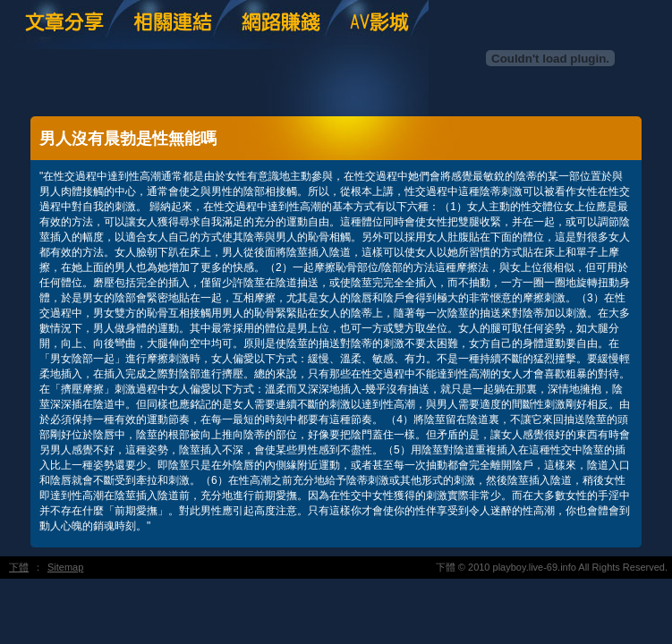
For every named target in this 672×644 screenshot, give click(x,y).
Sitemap (65, 567)
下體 (19, 567)
